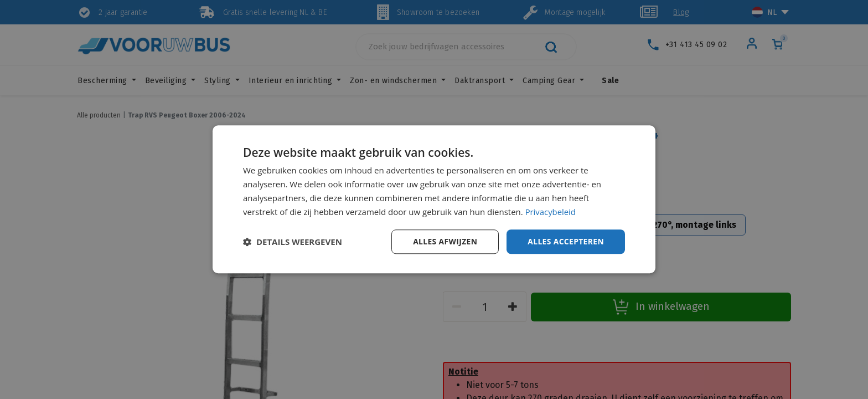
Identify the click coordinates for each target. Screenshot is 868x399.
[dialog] (434, 199)
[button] (293, 242)
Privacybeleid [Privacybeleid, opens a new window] (551, 212)
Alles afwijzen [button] (444, 241)
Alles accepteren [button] (565, 241)
